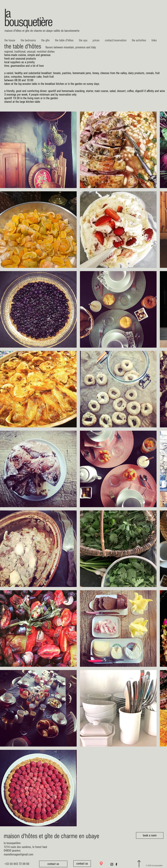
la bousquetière (28, 18)
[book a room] (150, 835)
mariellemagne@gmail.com (19, 854)
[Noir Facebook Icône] (116, 864)
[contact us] (53, 864)
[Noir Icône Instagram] (112, 864)
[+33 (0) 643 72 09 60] (17, 864)
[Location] (101, 864)
